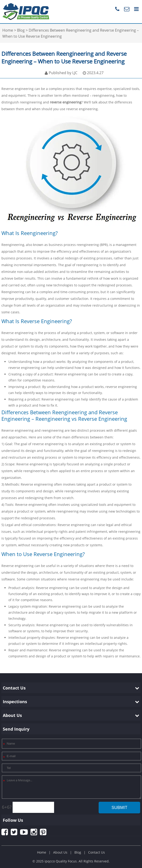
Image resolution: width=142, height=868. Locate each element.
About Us (60, 852)
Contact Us (97, 852)
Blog (78, 852)
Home (42, 852)
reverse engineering (66, 102)
